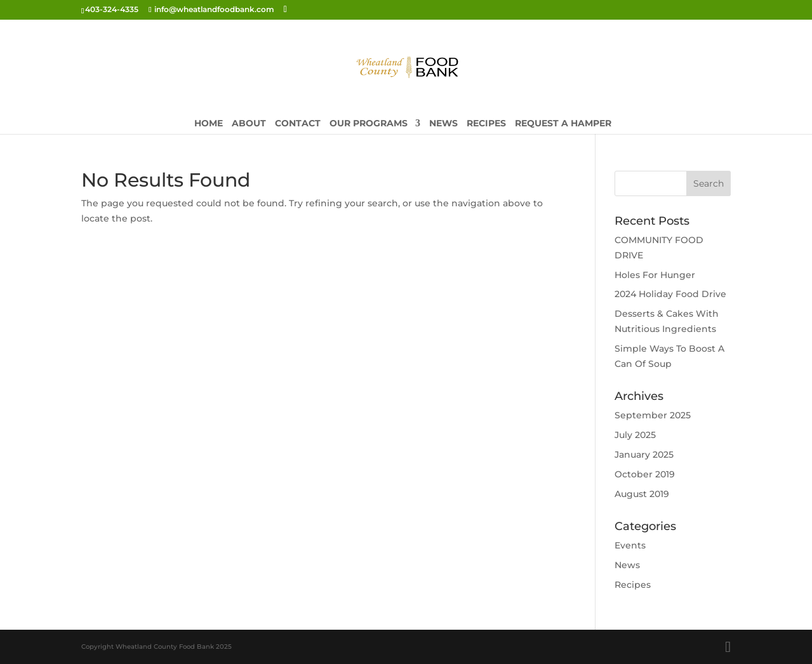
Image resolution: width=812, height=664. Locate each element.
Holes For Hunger (655, 275)
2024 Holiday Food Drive (670, 294)
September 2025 (653, 415)
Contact (298, 124)
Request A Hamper (563, 124)
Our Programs (369, 124)
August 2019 (642, 494)
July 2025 (635, 435)
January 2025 (644, 455)
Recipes (486, 124)
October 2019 (645, 474)
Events (630, 545)
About (249, 124)
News (443, 124)
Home (209, 124)
